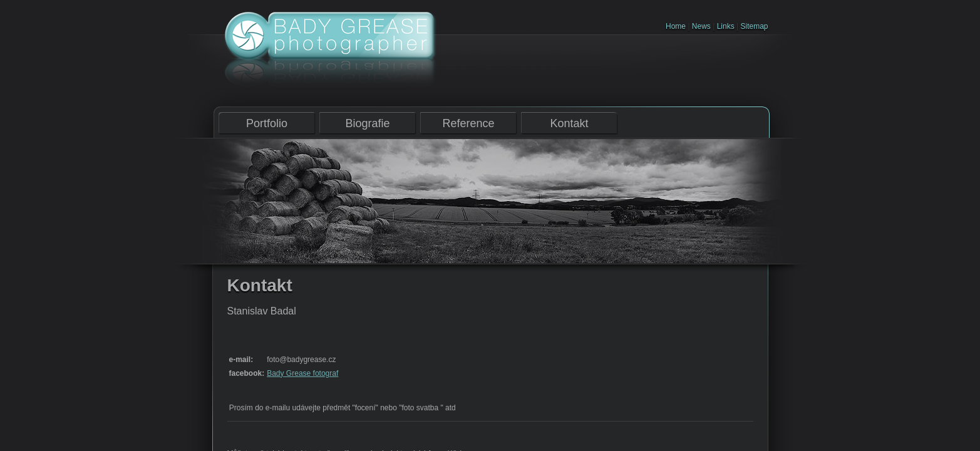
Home (676, 26)
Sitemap (754, 26)
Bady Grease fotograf (302, 373)
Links (726, 26)
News (701, 26)
